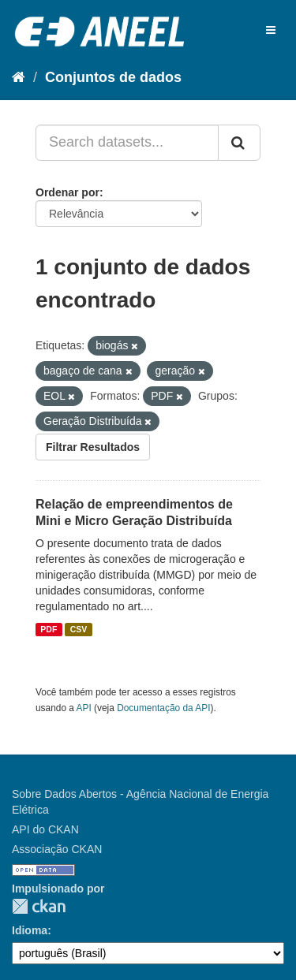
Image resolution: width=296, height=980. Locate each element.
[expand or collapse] (271, 30)
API (84, 708)
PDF (49, 629)
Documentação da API (163, 708)
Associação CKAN (57, 849)
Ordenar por (67, 192)
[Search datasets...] (127, 143)
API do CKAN (45, 829)
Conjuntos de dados (113, 77)
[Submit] (239, 143)
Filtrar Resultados (93, 447)
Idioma (30, 930)
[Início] (19, 77)
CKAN (39, 906)
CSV (79, 629)
